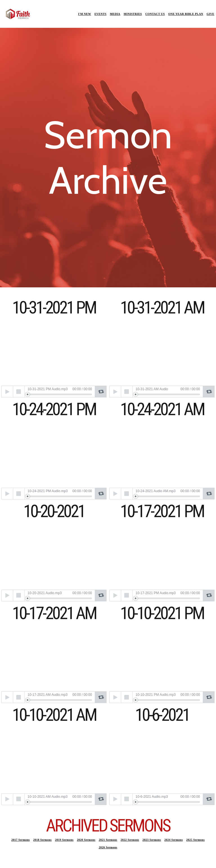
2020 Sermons (86, 840)
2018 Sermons (42, 840)
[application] (54, 392)
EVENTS (101, 14)
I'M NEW (85, 14)
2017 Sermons (21, 840)
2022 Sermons (130, 840)
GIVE (210, 14)
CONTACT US (155, 14)
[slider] (60, 394)
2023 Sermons (152, 840)
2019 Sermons (64, 840)
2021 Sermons (108, 840)
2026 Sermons (108, 847)
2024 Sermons (174, 840)
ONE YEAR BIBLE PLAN (186, 14)
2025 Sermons (195, 840)
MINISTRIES (133, 14)
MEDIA (115, 14)
